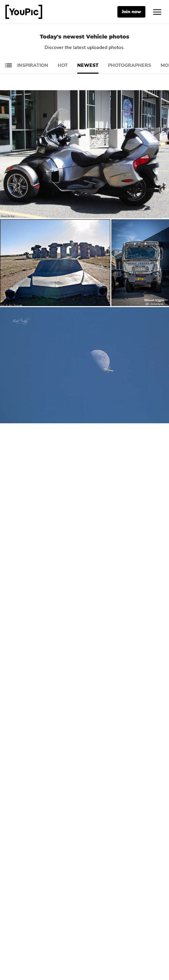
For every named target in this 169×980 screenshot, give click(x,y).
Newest (88, 65)
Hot (63, 65)
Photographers (130, 65)
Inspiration (33, 65)
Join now (131, 11)
